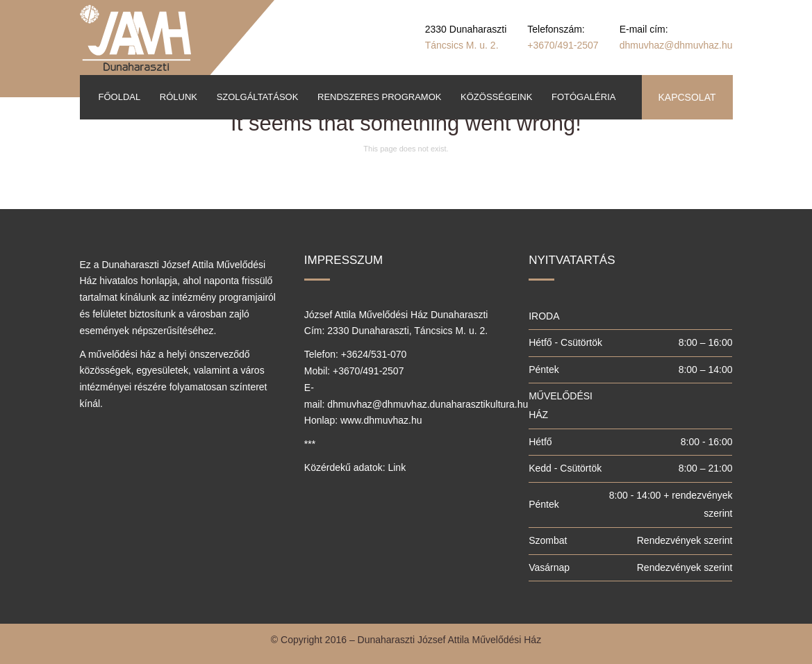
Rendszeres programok (379, 97)
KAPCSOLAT (687, 97)
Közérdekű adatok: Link (355, 467)
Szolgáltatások (258, 97)
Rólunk (179, 97)
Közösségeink (496, 97)
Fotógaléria (583, 97)
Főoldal (120, 97)
